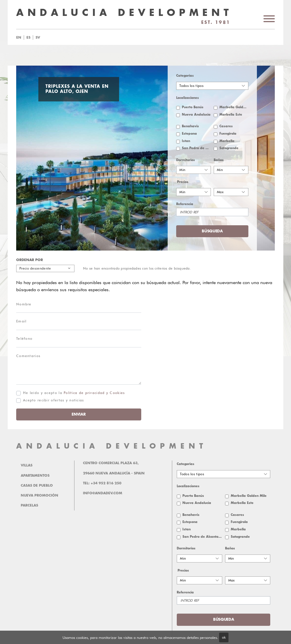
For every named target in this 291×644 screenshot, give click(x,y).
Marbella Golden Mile (234, 107)
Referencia (185, 204)
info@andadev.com (103, 493)
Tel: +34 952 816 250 (102, 483)
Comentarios (28, 356)
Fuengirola (228, 134)
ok (224, 637)
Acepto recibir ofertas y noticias (54, 400)
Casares (226, 126)
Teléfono (24, 338)
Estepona (189, 134)
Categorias (185, 76)
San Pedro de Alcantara (196, 148)
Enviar (79, 414)
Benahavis (190, 126)
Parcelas (29, 505)
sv (38, 37)
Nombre (24, 304)
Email (21, 321)
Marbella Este (231, 115)
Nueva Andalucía (196, 115)
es (28, 37)
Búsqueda (212, 231)
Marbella (227, 141)
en (19, 37)
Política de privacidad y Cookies (94, 393)
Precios (183, 182)
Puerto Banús (193, 107)
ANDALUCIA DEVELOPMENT (112, 446)
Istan (186, 141)
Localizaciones (188, 98)
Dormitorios (186, 160)
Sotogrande (229, 148)
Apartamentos (35, 476)
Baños (219, 160)
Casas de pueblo (37, 485)
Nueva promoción (40, 495)
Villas (27, 465)
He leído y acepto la (74, 393)
